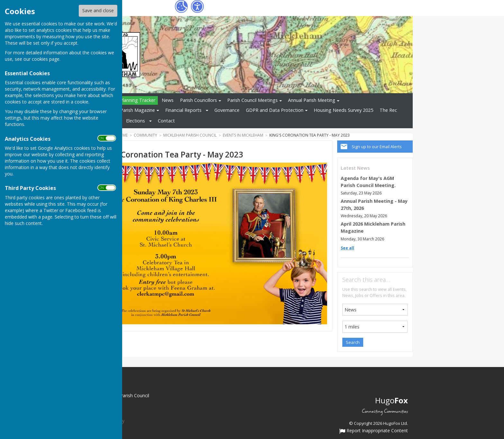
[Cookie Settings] (181, 6)
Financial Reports (183, 110)
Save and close (98, 10)
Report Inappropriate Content (374, 431)
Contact (166, 121)
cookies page (46, 59)
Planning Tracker (138, 100)
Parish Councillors (198, 100)
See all (347, 248)
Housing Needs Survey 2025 (343, 110)
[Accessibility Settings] (197, 6)
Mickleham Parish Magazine (126, 110)
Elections (135, 121)
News (168, 100)
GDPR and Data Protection (275, 110)
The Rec (388, 110)
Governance (227, 110)
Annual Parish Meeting (312, 100)
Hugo (392, 400)
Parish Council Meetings (252, 100)
